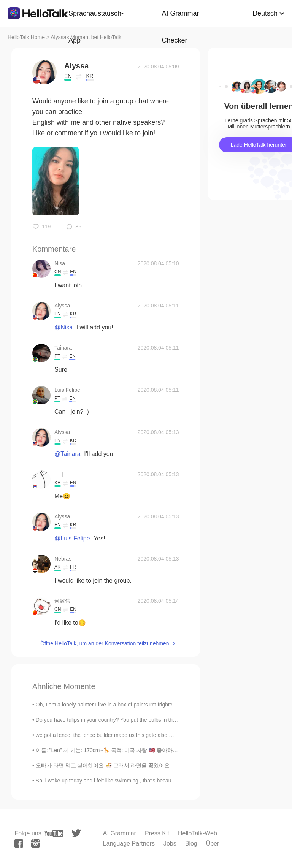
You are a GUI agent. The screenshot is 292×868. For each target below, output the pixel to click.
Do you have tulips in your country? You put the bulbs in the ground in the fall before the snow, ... (149, 720)
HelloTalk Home (26, 37)
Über (213, 843)
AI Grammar (120, 833)
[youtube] (54, 833)
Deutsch (265, 13)
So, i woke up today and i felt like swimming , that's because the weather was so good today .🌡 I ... (153, 781)
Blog (191, 843)
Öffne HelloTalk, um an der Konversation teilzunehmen (105, 643)
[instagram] (36, 844)
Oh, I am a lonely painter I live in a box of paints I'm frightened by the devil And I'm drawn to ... (146, 705)
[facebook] (19, 844)
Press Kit (157, 833)
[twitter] (76, 833)
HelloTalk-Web (198, 833)
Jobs (170, 843)
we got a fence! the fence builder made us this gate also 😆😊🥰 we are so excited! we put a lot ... (152, 735)
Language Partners (129, 843)
